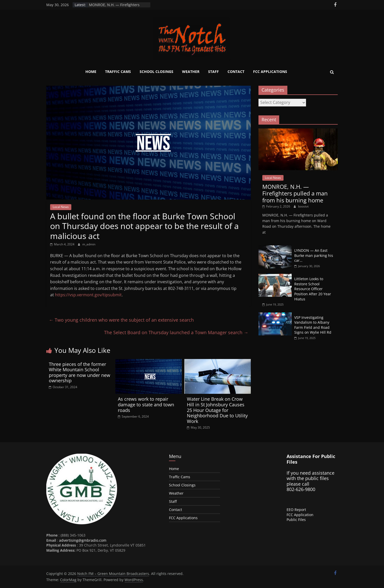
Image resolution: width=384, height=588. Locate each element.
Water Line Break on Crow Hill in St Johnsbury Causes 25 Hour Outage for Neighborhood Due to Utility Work (217, 410)
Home (91, 72)
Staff (213, 72)
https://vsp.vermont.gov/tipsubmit (88, 295)
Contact (236, 72)
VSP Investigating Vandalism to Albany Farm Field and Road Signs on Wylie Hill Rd (313, 325)
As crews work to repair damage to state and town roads (146, 404)
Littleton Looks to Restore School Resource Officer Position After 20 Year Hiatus (313, 289)
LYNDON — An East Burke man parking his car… (314, 255)
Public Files (296, 520)
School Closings (156, 72)
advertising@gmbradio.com (83, 540)
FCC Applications (270, 72)
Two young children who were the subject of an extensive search (121, 320)
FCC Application (300, 515)
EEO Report (296, 510)
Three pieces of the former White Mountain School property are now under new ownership (80, 372)
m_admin (89, 244)
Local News (61, 207)
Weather (191, 72)
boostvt (303, 206)
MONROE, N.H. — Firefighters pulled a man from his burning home (295, 193)
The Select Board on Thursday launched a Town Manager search (176, 332)
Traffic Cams (118, 72)
